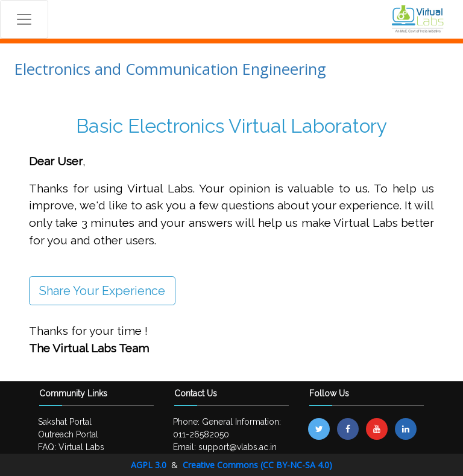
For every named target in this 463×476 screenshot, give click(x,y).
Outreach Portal (68, 434)
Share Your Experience (102, 291)
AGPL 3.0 (150, 465)
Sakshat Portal (65, 422)
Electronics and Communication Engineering (170, 69)
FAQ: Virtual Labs (71, 447)
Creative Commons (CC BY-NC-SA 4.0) (257, 465)
